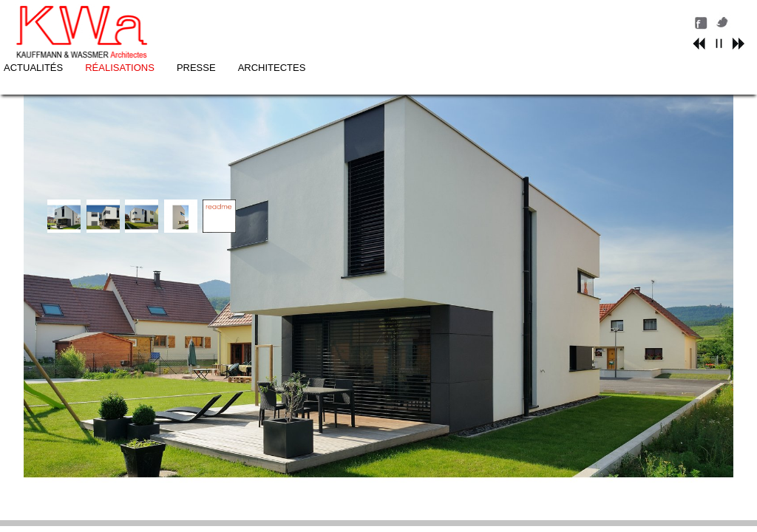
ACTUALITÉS (254, 20)
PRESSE (417, 20)
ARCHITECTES (493, 20)
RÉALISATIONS (342, 20)
